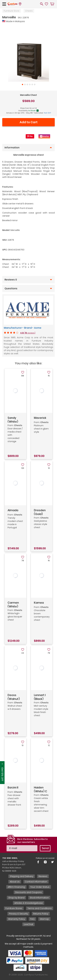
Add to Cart (29, 122)
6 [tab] (35, 84)
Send (45, 848)
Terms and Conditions (40, 908)
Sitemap (44, 919)
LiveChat (28, 924)
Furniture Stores (14, 908)
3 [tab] (27, 84)
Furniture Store (12, 11)
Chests (29, 11)
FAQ (32, 919)
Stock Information (39, 898)
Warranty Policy (17, 919)
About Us (15, 882)
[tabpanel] (28, 53)
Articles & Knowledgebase (29, 903)
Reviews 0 (11, 280)
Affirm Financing (16, 887)
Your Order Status (40, 887)
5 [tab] (32, 84)
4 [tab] (30, 84)
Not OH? (47, 113)
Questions (11, 289)
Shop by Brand (16, 898)
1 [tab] (22, 84)
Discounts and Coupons (28, 892)
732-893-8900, (10, 858)
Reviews (43, 876)
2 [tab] (25, 84)
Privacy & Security (18, 914)
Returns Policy (41, 914)
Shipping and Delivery (22, 876)
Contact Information (36, 882)
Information (12, 148)
